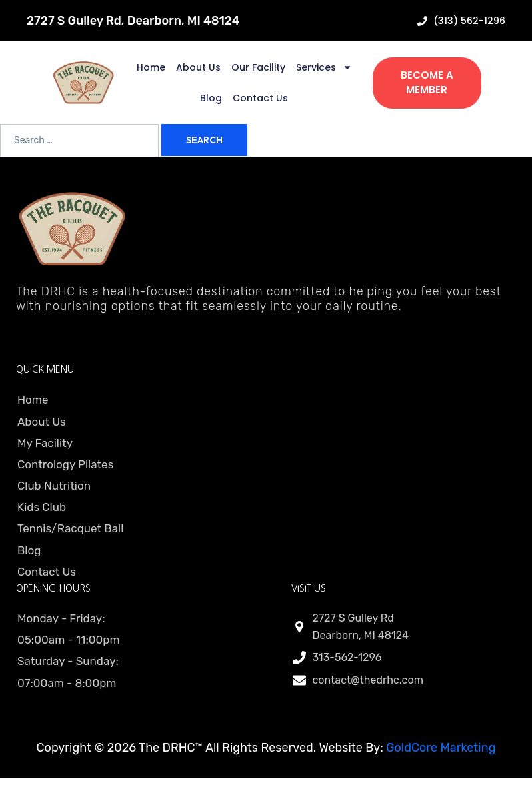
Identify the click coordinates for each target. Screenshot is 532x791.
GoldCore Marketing (441, 748)
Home (151, 67)
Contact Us (260, 98)
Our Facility (258, 67)
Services (324, 67)
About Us (198, 67)
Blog (211, 98)
